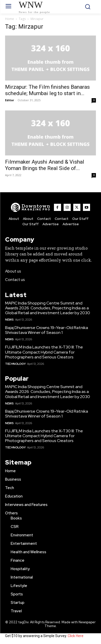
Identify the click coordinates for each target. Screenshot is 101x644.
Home (10, 19)
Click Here (76, 636)
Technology (15, 364)
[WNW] (31, 207)
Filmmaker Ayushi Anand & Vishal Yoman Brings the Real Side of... (45, 165)
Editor (10, 100)
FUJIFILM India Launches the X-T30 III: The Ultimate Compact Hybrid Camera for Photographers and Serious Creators (44, 352)
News (9, 320)
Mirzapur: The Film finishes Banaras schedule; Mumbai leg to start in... (47, 90)
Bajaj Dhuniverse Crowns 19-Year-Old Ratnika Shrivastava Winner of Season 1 (47, 330)
